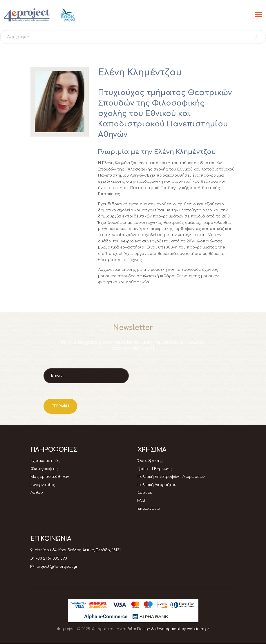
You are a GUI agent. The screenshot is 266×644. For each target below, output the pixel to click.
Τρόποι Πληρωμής (155, 469)
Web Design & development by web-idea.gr (169, 629)
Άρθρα (37, 493)
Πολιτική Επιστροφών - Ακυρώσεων (171, 477)
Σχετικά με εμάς (46, 461)
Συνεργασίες (43, 485)
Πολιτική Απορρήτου (157, 485)
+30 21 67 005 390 (49, 558)
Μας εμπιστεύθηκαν (50, 477)
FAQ (141, 500)
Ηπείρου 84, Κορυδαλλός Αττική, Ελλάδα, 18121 (76, 550)
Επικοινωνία (149, 509)
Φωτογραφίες (44, 469)
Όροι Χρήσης (150, 461)
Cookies (145, 493)
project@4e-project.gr (54, 567)
